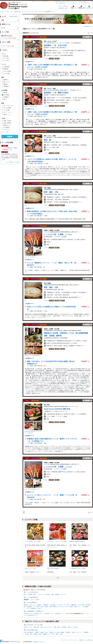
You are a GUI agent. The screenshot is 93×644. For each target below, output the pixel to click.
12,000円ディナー (49, 614)
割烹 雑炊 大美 (51, 192)
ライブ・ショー (8, 112)
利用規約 (81, 640)
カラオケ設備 (7, 108)
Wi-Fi (5, 99)
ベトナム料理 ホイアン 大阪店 (33, 541)
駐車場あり (7, 97)
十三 (50, 634)
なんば (46, 632)
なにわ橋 (57, 632)
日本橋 (27, 634)
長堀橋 (35, 634)
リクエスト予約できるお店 (10, 38)
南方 (53, 634)
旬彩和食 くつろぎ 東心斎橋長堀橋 (32, 356)
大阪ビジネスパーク (77, 632)
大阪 (37, 12)
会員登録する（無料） (63, 8)
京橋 (40, 634)
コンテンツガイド (73, 3)
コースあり (7, 58)
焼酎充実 (6, 69)
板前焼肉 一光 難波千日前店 (31, 106)
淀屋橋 (37, 632)
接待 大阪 (36, 627)
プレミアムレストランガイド (28, 12)
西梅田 (62, 632)
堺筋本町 (68, 632)
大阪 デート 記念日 (73, 627)
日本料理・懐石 (32, 594)
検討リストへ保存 (87, 37)
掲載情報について (89, 26)
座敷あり (6, 84)
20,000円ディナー (60, 614)
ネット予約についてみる (12, 162)
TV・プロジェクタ (8, 106)
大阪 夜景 (64, 627)
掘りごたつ (7, 82)
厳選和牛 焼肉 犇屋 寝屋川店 (77, 541)
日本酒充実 (7, 67)
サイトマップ (64, 640)
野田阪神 (86, 632)
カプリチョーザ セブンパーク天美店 (57, 541)
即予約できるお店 (7, 36)
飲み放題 (6, 56)
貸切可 (5, 93)
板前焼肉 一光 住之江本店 (30, 59)
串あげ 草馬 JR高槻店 (53, 568)
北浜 (31, 634)
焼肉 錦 (26, 153)
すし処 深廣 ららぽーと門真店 (78, 568)
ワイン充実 (7, 73)
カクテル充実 (7, 71)
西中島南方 (31, 632)
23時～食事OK (7, 123)
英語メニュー (7, 114)
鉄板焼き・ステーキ (60, 594)
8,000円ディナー (38, 614)
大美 (25, 206)
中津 (25, 632)
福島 (57, 634)
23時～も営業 (7, 121)
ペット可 (6, 132)
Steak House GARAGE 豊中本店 (57, 409)
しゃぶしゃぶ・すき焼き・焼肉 (46, 594)
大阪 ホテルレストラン (46, 627)
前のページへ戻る (5, 12)
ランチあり (7, 60)
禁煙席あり (7, 86)
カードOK (6, 95)
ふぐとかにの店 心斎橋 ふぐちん (32, 257)
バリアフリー (7, 130)
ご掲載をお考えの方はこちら (39, 642)
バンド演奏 (7, 110)
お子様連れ (7, 127)
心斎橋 (42, 632)
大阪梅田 (45, 634)
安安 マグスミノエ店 (30, 568)
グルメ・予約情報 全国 (15, 12)
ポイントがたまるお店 (9, 46)
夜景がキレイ (7, 125)
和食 (25, 594)
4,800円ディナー (28, 614)
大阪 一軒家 (57, 627)
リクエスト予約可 (35, 600)
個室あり (6, 80)
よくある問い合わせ (62, 3)
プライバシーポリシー (73, 640)
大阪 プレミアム (28, 627)
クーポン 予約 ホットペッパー (86, 3)
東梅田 (51, 632)
